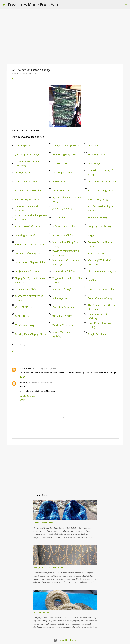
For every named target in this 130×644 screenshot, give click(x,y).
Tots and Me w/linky (26, 289)
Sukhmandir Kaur (62, 190)
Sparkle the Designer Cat (101, 190)
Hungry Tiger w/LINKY (64, 155)
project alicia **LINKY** (28, 271)
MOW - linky (22, 316)
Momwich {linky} (62, 289)
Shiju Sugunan (60, 298)
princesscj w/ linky (63, 235)
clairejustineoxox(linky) (28, 190)
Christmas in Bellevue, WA (102, 271)
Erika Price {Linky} (98, 199)
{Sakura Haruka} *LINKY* (29, 226)
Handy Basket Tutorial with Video (48, 568)
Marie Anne (25, 369)
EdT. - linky (59, 217)
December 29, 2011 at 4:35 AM (41, 383)
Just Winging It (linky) (27, 155)
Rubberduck (59, 182)
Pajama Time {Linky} (64, 271)
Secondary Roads (97, 253)
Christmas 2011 (60, 164)
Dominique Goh (24, 146)
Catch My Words (24, 307)
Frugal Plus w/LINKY (26, 182)
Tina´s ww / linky (25, 325)
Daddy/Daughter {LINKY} (66, 146)
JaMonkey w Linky (62, 208)
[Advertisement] (65, 467)
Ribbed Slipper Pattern (43, 523)
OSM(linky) (94, 164)
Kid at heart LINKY (62, 316)
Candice (92, 280)
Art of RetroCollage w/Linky (30, 262)
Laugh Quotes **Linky (100, 226)
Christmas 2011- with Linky (102, 182)
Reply (22, 377)
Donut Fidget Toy (41, 612)
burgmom (93, 235)
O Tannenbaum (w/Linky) (101, 289)
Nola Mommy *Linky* (64, 226)
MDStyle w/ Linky (25, 173)
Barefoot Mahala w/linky (28, 253)
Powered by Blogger (65, 640)
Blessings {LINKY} (25, 235)
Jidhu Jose (93, 146)
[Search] (63, 5)
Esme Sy (24, 382)
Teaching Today (96, 155)
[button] (13, 79)
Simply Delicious (97, 334)
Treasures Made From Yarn (33, 4)
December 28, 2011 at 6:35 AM (44, 369)
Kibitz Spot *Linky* (98, 217)
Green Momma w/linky (100, 298)
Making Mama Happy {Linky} (31, 334)
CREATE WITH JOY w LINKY (30, 244)
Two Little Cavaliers (63, 307)
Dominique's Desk (62, 173)
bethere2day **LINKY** (28, 199)
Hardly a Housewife (63, 325)
